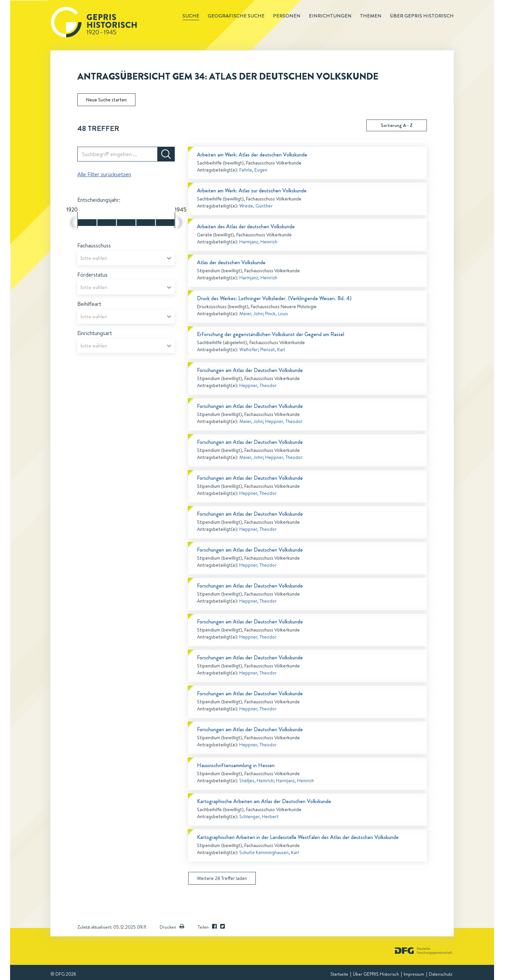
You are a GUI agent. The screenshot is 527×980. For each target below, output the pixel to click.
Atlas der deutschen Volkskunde (231, 262)
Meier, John (251, 314)
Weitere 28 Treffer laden (222, 878)
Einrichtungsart (95, 333)
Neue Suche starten (106, 100)
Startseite (339, 974)
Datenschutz (440, 974)
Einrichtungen (330, 16)
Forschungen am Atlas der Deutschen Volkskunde (250, 370)
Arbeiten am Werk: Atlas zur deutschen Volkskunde (252, 191)
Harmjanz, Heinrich (258, 242)
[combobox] (126, 258)
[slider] (75, 223)
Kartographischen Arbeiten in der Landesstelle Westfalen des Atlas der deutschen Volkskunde (298, 837)
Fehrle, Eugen (253, 170)
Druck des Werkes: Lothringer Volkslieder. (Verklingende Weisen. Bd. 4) (274, 298)
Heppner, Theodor (258, 385)
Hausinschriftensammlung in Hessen (236, 765)
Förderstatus (92, 275)
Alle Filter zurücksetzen (104, 174)
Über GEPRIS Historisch (376, 974)
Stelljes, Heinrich (256, 781)
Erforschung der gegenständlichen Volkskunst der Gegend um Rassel (271, 334)
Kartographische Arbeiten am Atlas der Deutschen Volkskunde (264, 801)
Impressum (414, 974)
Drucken (172, 927)
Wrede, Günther (256, 206)
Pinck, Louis (277, 314)
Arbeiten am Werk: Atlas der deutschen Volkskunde (252, 155)
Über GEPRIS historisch (422, 16)
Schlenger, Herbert (259, 816)
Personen (287, 16)
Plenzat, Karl (273, 349)
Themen (371, 16)
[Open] (169, 258)
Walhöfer (249, 349)
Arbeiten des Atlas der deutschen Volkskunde (246, 226)
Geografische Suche (236, 16)
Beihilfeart (89, 304)
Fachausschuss (94, 245)
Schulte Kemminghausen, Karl (269, 852)
